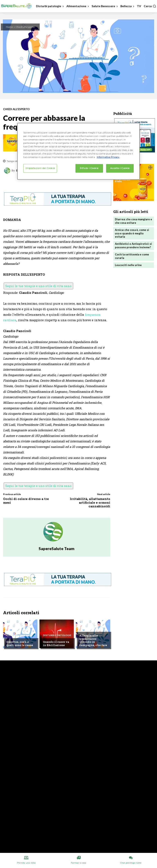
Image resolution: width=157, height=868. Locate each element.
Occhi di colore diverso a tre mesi (26, 501)
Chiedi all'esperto (25, 27)
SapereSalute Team (57, 549)
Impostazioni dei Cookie (40, 168)
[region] (78, 151)
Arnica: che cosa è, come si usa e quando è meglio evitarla (132, 233)
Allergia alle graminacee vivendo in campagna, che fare (93, 640)
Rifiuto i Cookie (89, 168)
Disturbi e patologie (57, 635)
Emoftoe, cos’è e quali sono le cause (20, 643)
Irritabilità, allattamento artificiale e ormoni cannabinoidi (90, 502)
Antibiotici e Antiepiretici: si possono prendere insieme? (133, 246)
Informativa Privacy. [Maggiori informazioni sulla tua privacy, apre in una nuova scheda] (108, 157)
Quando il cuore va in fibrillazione (56, 643)
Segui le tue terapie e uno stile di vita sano (38, 286)
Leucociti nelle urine (128, 265)
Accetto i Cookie (120, 168)
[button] (150, 6)
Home (9, 27)
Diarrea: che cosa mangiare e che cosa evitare (133, 221)
